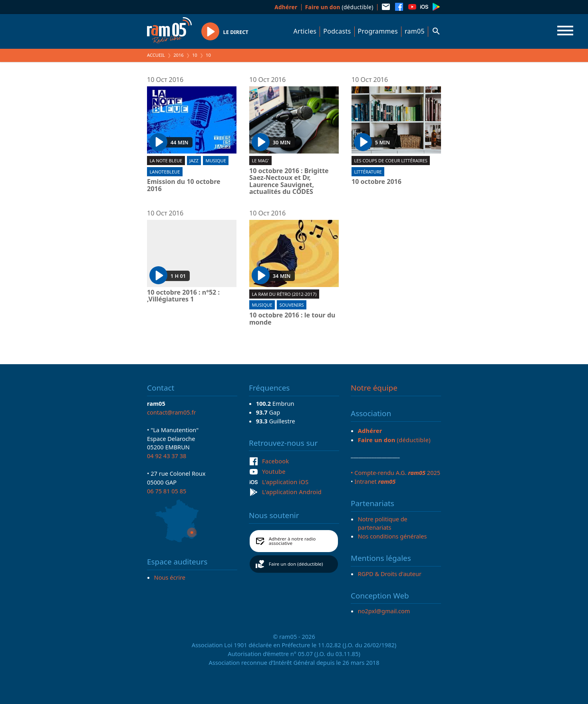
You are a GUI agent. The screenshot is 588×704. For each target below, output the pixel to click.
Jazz (194, 161)
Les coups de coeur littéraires (391, 161)
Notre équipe (374, 388)
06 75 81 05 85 (167, 491)
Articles (305, 31)
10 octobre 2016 (376, 182)
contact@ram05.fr (172, 412)
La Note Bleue (166, 161)
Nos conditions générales (392, 536)
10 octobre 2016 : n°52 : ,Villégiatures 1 (183, 296)
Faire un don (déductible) (296, 564)
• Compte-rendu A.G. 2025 (395, 473)
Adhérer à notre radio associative (292, 541)
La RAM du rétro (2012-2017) (284, 294)
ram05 (415, 31)
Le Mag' (260, 161)
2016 (179, 55)
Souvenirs (291, 305)
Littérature (368, 172)
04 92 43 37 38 (167, 456)
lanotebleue (165, 172)
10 (195, 55)
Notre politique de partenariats (383, 523)
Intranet (375, 481)
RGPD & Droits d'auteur (390, 574)
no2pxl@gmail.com (384, 611)
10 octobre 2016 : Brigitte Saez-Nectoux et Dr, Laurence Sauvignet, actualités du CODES (289, 181)
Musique (216, 161)
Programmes (378, 31)
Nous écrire (170, 577)
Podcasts (337, 31)
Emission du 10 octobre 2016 (184, 185)
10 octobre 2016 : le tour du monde (292, 319)
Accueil (156, 55)
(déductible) (339, 7)
